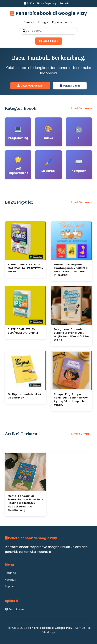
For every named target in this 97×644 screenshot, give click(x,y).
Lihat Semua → (82, 108)
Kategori (44, 22)
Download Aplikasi (30, 86)
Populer (57, 22)
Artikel (69, 22)
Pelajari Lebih (70, 86)
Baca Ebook (49, 41)
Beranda (30, 22)
